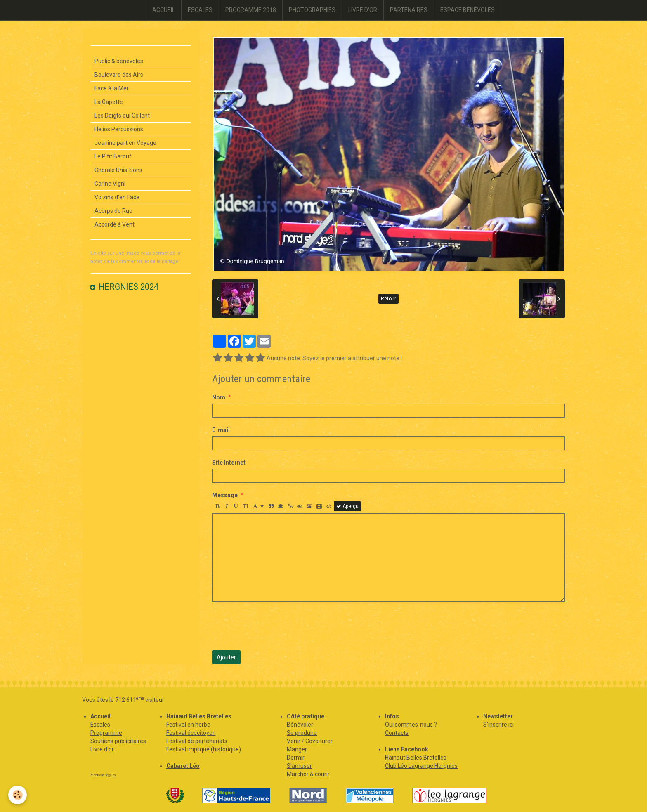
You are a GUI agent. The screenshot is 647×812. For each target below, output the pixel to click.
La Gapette (109, 102)
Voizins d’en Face (117, 197)
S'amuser (299, 766)
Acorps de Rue (113, 211)
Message (225, 495)
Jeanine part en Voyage (125, 143)
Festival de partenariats (197, 741)
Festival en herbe (188, 725)
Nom (219, 397)
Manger (297, 749)
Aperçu (347, 506)
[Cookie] (18, 795)
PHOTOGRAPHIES (312, 10)
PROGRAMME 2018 (251, 10)
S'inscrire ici (498, 725)
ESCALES (200, 10)
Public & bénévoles (119, 61)
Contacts (397, 733)
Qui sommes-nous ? (411, 725)
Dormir (296, 758)
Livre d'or (102, 749)
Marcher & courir (308, 774)
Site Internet (229, 463)
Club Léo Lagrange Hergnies (421, 766)
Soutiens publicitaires (118, 741)
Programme (106, 733)
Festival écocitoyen (191, 733)
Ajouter (226, 657)
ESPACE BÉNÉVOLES (468, 10)
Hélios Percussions (119, 129)
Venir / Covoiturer (310, 741)
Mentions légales (103, 775)
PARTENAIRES (409, 10)
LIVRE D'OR (363, 10)
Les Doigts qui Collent (122, 116)
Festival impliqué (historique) (204, 749)
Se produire (302, 733)
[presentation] (275, 626)
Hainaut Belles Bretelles (416, 758)
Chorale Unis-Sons (118, 170)
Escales (100, 725)
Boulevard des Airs (119, 75)
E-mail (221, 430)
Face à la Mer (112, 88)
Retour (388, 299)
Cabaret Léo (183, 766)
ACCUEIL (164, 10)
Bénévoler (300, 725)
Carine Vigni (110, 184)
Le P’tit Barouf (113, 156)
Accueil (100, 716)
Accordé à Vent (115, 224)
